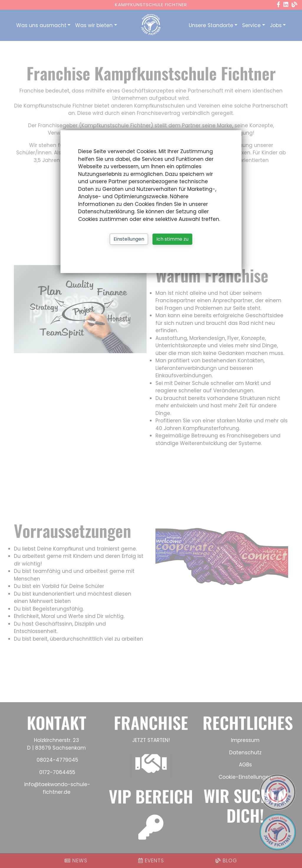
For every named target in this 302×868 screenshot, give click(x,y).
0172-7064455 (57, 772)
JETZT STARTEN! (151, 740)
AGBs (245, 765)
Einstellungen (129, 239)
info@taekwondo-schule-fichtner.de (56, 788)
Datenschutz (245, 753)
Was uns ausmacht (41, 25)
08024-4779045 (57, 760)
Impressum (245, 740)
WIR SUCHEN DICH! (245, 805)
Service (251, 25)
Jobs (276, 25)
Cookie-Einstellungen (245, 777)
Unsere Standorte (211, 25)
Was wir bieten (94, 25)
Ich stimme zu (172, 239)
